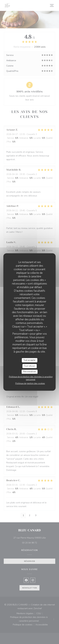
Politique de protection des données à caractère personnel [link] (31, 378)
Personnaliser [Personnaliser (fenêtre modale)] (29, 372)
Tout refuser (29, 366)
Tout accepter (29, 360)
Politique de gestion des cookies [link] (30, 383)
